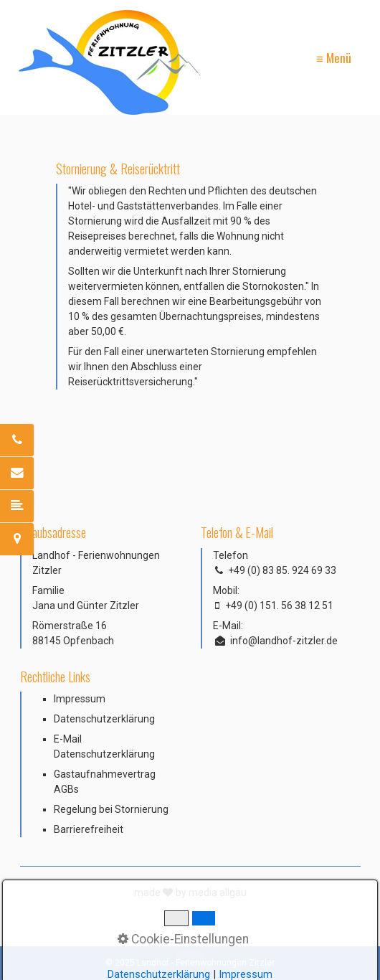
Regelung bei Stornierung (111, 809)
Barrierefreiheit (89, 829)
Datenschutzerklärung (104, 719)
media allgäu (218, 892)
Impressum (80, 699)
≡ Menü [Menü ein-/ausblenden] (334, 57)
